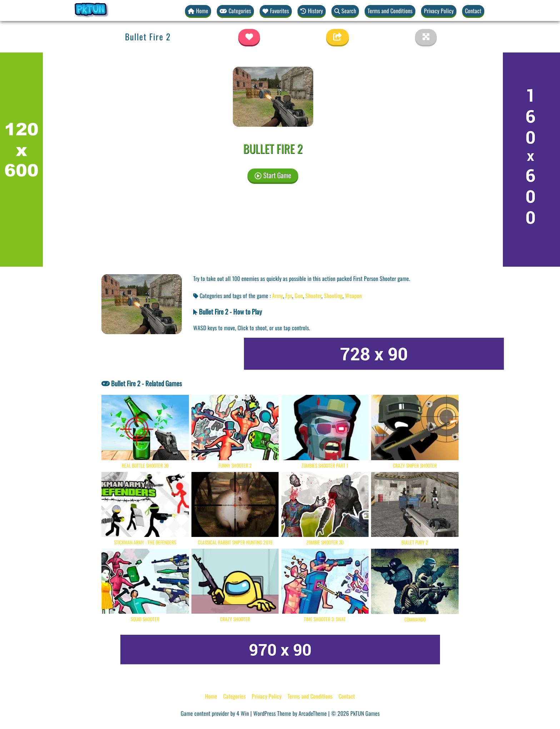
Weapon (353, 296)
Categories (234, 696)
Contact (473, 11)
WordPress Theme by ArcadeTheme (290, 713)
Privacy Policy (439, 11)
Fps (289, 296)
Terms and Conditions (390, 11)
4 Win (243, 713)
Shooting (333, 296)
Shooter (313, 296)
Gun (299, 296)
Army (277, 296)
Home (211, 696)
